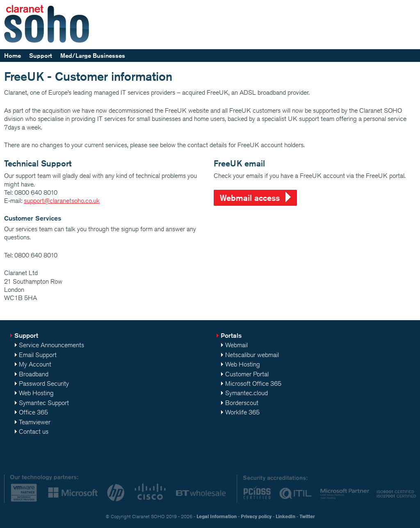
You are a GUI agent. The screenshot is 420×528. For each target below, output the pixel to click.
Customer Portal (247, 374)
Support (41, 56)
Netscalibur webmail (252, 355)
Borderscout (242, 403)
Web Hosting (36, 393)
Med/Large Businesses (93, 56)
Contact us (34, 431)
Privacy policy (256, 516)
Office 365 (33, 412)
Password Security (44, 383)
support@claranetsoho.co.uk (62, 201)
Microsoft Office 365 (253, 383)
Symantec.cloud (247, 393)
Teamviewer (35, 422)
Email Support (38, 355)
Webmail (236, 345)
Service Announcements (51, 345)
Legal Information (217, 516)
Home (13, 56)
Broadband (34, 374)
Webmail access (250, 198)
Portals (231, 336)
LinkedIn (285, 516)
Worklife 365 (242, 412)
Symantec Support (44, 403)
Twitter (307, 516)
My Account (35, 364)
